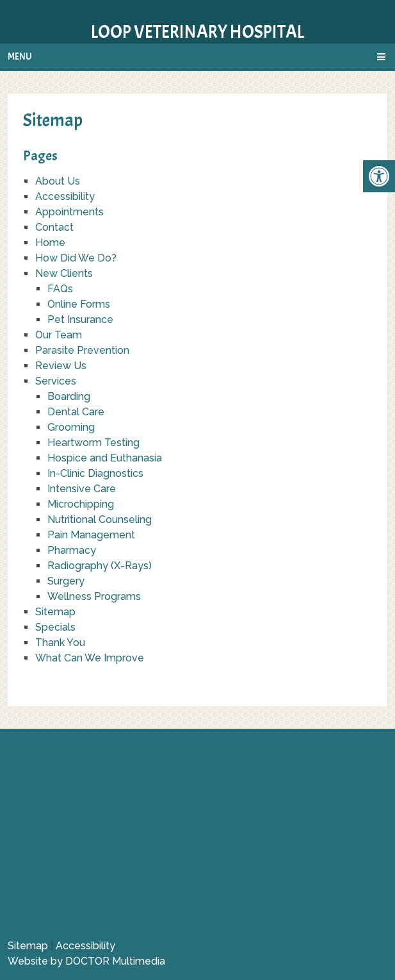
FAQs (60, 289)
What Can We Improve (90, 658)
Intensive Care (82, 489)
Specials (55, 627)
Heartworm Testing (93, 443)
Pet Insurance (80, 320)
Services (56, 381)
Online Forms (79, 304)
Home (50, 243)
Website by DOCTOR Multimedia (86, 961)
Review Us (61, 366)
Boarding (69, 396)
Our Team (59, 335)
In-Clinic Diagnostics (95, 473)
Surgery (66, 581)
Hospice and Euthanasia (105, 458)
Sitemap (55, 612)
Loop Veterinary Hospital (197, 32)
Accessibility (65, 196)
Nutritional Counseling (100, 519)
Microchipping (81, 504)
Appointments (69, 212)
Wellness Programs (94, 596)
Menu (20, 57)
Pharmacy (72, 550)
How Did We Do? (76, 258)
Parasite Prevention (82, 350)
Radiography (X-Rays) (100, 566)
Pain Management (91, 535)
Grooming (71, 427)
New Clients (64, 273)
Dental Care (76, 412)
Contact (54, 227)
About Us (58, 181)
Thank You (60, 643)
